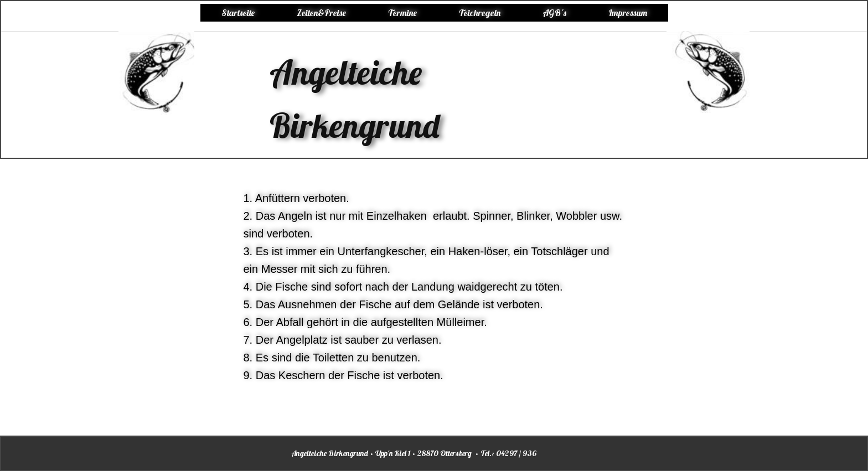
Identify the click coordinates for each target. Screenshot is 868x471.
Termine (402, 13)
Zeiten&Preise (321, 13)
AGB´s (554, 13)
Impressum (628, 13)
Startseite (238, 13)
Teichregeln (480, 13)
